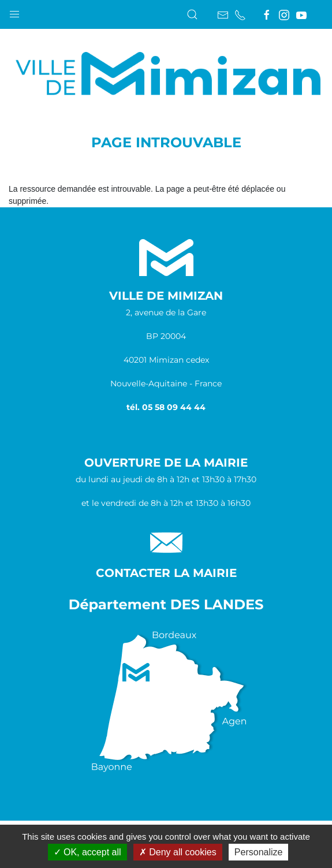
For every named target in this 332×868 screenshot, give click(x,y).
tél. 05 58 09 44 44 (166, 407)
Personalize (259, 852)
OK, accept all (87, 852)
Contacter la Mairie (166, 573)
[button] (14, 12)
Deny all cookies (178, 852)
